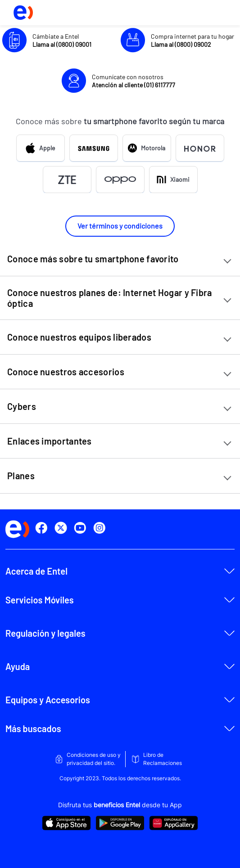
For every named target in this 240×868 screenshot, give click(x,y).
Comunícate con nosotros (134, 81)
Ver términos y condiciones (120, 226)
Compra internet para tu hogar (192, 40)
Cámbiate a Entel (62, 40)
